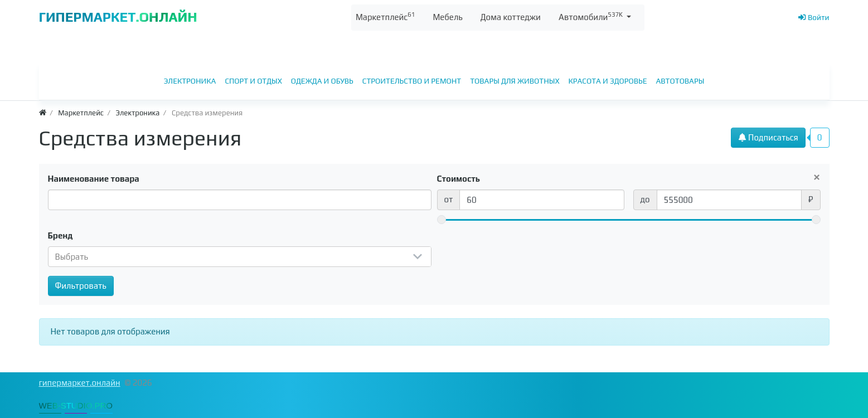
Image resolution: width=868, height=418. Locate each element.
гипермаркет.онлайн (80, 383)
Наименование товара (94, 179)
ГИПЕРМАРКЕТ (118, 17)
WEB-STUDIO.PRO (76, 405)
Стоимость (459, 179)
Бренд (60, 235)
